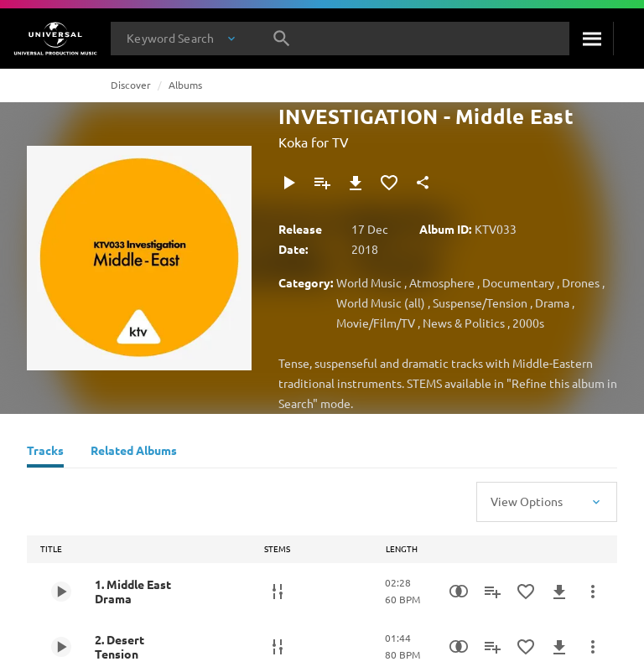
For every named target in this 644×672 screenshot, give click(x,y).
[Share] (423, 183)
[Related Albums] (134, 452)
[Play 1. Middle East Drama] (61, 592)
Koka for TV (314, 142)
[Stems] (278, 592)
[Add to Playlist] (322, 183)
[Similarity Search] (459, 592)
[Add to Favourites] (389, 183)
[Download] (356, 183)
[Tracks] (45, 452)
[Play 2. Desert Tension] (61, 647)
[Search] (591, 39)
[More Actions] (593, 592)
